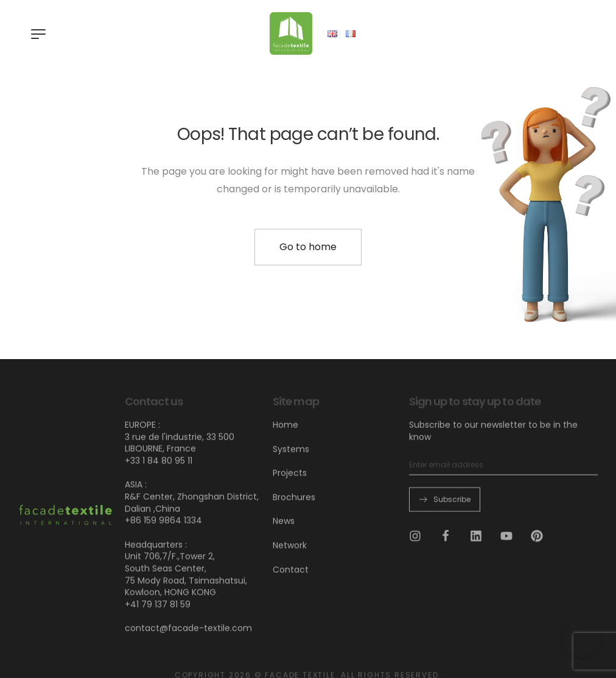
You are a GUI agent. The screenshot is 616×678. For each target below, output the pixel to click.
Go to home (308, 247)
